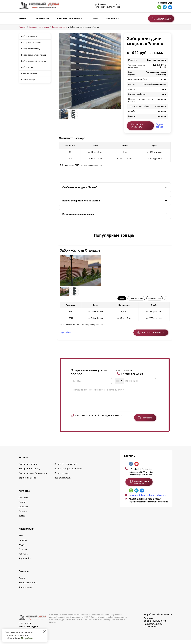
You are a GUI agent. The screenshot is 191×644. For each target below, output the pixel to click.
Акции (22, 582)
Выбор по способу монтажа (34, 61)
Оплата (23, 506)
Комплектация (155, 298)
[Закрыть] (45, 631)
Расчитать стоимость (153, 332)
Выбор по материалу (31, 49)
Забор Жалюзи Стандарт (80, 250)
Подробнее (27, 638)
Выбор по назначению (39, 27)
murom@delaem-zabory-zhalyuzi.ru (147, 499)
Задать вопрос (159, 126)
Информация (112, 18)
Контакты (23, 558)
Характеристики (136, 298)
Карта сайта (25, 562)
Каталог (23, 18)
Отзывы (94, 18)
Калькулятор (43, 18)
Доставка (23, 501)
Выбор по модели (29, 36)
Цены (122, 298)
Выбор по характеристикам (34, 55)
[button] (60, 238)
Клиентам (25, 495)
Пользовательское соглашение (153, 629)
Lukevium (167, 618)
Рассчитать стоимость (137, 126)
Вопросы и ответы (28, 587)
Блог (21, 539)
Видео (22, 549)
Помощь (24, 575)
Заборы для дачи (59, 27)
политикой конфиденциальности (105, 419)
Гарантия (23, 515)
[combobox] (120, 381)
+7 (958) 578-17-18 (165, 3)
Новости (23, 544)
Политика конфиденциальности (155, 623)
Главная (22, 27)
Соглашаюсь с (99, 419)
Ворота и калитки (29, 74)
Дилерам (23, 511)
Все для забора (28, 80)
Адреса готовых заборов (69, 18)
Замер (22, 520)
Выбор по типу (28, 67)
